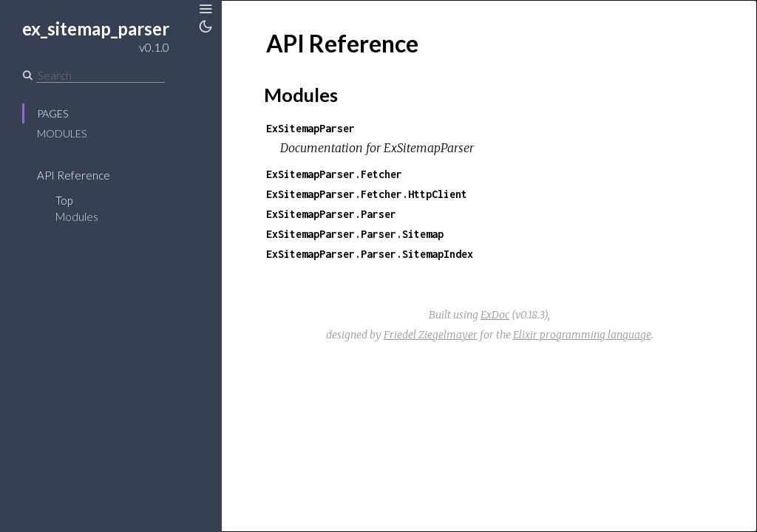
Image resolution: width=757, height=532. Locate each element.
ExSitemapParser (310, 128)
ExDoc (495, 315)
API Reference (74, 175)
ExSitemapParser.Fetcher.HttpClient (367, 194)
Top (64, 200)
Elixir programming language (582, 335)
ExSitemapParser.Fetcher (334, 174)
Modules (62, 133)
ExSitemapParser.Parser (331, 214)
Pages (52, 113)
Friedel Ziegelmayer (431, 335)
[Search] (101, 75)
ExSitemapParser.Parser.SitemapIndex (370, 254)
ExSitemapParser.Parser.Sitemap (355, 234)
